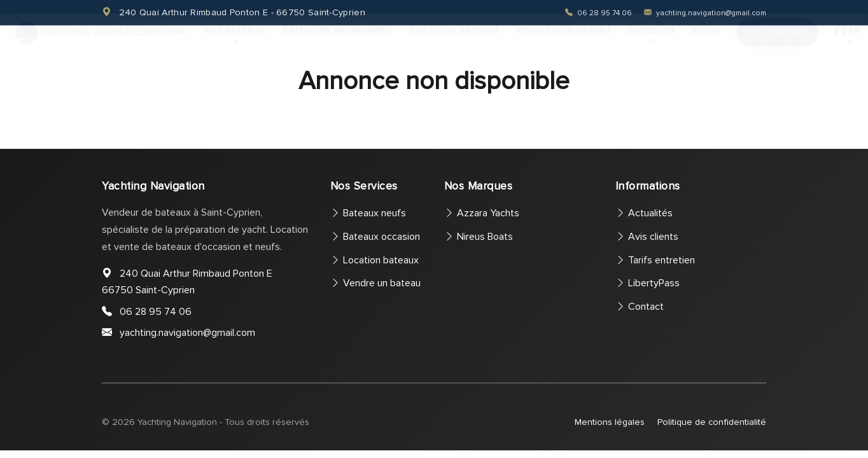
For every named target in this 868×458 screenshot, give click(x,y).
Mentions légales (610, 422)
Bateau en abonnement (338, 42)
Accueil (168, 42)
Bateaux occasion (375, 237)
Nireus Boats (479, 237)
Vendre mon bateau (563, 42)
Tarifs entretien (655, 260)
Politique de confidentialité (712, 422)
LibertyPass (647, 283)
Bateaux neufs (368, 213)
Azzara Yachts (482, 213)
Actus (706, 42)
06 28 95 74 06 (599, 13)
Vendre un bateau (375, 283)
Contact (778, 44)
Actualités (644, 213)
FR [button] (847, 42)
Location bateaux (454, 42)
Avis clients (647, 237)
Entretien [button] (651, 42)
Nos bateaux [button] (234, 42)
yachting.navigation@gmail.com (705, 13)
